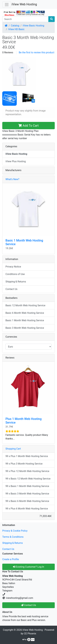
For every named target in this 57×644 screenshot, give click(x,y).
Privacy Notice (13, 267)
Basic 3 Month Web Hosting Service (25, 328)
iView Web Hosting (24, 4)
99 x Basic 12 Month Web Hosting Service (28, 479)
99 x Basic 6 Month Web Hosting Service (27, 501)
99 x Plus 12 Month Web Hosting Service (27, 471)
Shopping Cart (13, 449)
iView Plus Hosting (16, 161)
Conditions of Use (15, 274)
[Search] (25, 19)
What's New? (12, 179)
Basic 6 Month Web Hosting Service (25, 313)
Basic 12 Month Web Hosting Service (25, 305)
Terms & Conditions (13, 537)
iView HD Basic (16, 29)
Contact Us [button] (28, 605)
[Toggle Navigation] (7, 5)
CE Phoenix (30, 634)
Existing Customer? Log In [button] (28, 567)
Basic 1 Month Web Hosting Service (25, 320)
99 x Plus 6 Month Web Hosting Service (27, 509)
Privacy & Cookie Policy (15, 531)
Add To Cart (28, 126)
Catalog (15, 26)
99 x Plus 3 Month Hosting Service (24, 464)
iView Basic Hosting (33, 26)
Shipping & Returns (16, 282)
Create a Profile (11, 559)
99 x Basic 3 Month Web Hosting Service (27, 494)
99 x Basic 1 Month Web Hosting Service (27, 486)
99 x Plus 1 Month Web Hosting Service (27, 456)
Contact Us (11, 289)
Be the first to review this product (37, 52)
